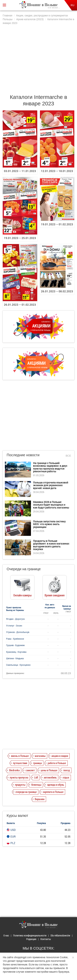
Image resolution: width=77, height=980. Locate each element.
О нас (6, 935)
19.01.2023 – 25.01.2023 (20, 238)
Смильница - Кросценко (18, 665)
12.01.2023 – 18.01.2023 (57, 171)
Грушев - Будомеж (15, 645)
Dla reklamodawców (60, 935)
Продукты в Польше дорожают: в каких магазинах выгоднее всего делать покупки (51, 545)
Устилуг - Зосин (14, 626)
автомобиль (50, 777)
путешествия (20, 763)
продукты (20, 785)
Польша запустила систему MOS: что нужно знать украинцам (49, 524)
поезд (67, 770)
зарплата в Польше (53, 792)
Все (68, 456)
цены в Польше (49, 770)
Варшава (40, 799)
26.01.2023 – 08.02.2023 (57, 291)
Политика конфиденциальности (30, 935)
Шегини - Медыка (15, 658)
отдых (66, 777)
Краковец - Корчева (16, 652)
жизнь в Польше (20, 756)
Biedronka (14, 770)
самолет (30, 770)
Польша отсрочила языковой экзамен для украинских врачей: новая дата (51, 485)
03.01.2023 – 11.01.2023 (20, 171)
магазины (40, 756)
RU (73, 5)
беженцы (36, 785)
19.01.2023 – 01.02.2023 (57, 224)
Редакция (31, 939)
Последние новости (23, 455)
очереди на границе (26, 792)
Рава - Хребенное (15, 639)
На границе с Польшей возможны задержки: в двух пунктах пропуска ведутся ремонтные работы (50, 467)
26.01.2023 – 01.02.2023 (20, 305)
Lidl (36, 777)
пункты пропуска (19, 777)
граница (37, 763)
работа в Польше (57, 763)
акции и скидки (60, 756)
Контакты (46, 939)
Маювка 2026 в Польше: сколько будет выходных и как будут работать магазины (51, 505)
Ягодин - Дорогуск (15, 619)
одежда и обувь (56, 785)
